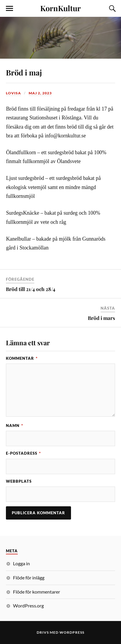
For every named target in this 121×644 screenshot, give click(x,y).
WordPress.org (28, 606)
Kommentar (22, 358)
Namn (14, 425)
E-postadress (23, 453)
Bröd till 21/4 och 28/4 (31, 289)
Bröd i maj (24, 72)
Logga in (21, 563)
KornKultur (60, 8)
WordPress (72, 632)
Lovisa (13, 93)
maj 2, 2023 (40, 93)
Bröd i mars (101, 318)
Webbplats (19, 481)
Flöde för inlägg (29, 578)
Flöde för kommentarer (37, 592)
